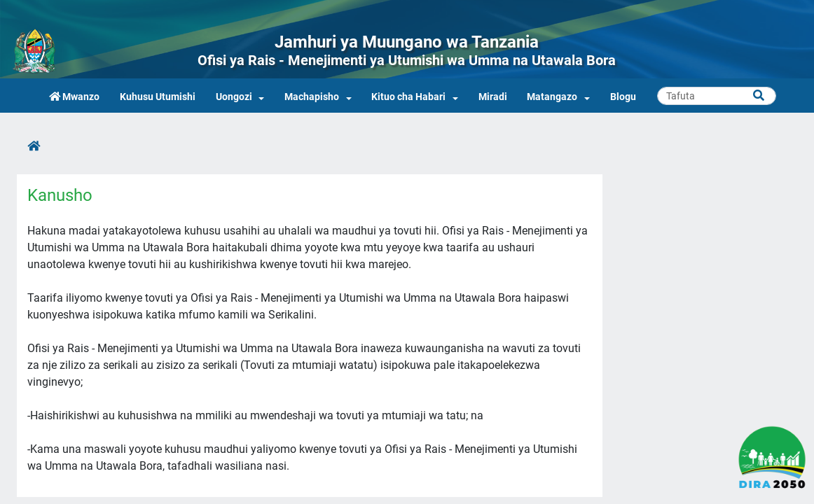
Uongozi (234, 97)
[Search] (717, 96)
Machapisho (312, 97)
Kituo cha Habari (408, 97)
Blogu (623, 97)
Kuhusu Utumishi (158, 97)
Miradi (493, 97)
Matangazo (552, 97)
